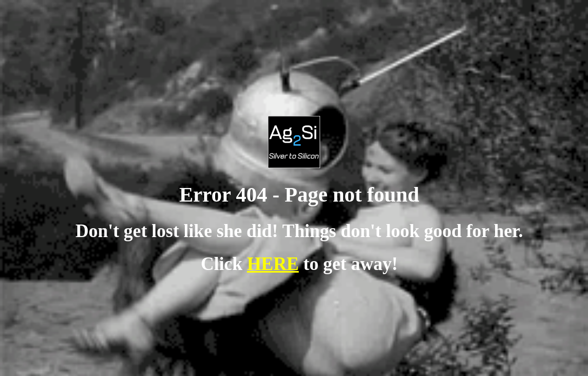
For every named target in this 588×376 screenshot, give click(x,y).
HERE (273, 264)
